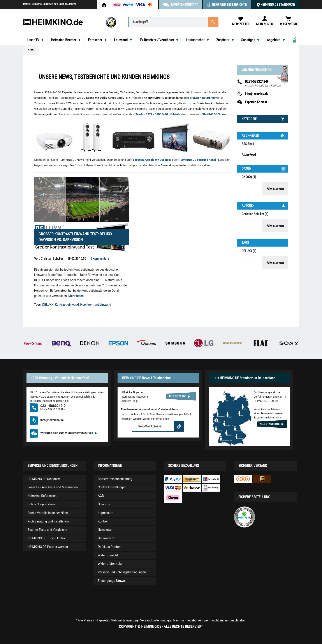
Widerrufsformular (110, 564)
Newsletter (105, 530)
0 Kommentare (100, 259)
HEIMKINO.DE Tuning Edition (47, 538)
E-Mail (175, 114)
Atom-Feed (249, 155)
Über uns (104, 504)
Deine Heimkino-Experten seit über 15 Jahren (50, 4)
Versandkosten (150, 620)
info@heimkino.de (257, 94)
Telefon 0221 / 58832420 (152, 114)
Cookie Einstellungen (112, 487)
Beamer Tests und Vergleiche (47, 530)
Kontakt (103, 521)
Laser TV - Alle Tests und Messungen (53, 487)
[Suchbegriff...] (173, 22)
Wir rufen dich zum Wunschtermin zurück (69, 433)
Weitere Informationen (156, 419)
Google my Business (158, 160)
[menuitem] (173, 22)
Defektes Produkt (110, 547)
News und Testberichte (229, 5)
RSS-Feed (248, 144)
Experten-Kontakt (256, 102)
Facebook (138, 160)
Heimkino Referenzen (42, 496)
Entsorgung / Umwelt (112, 581)
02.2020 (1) (249, 177)
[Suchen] (213, 22)
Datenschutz (106, 538)
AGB (101, 496)
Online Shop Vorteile (41, 504)
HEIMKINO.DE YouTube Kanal (197, 160)
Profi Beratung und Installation (48, 521)
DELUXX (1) (249, 251)
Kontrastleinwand (67, 305)
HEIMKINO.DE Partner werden (48, 547)
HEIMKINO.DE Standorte (278, 5)
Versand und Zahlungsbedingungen (122, 572)
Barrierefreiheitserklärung (115, 479)
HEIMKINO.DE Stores (213, 114)
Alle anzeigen (275, 189)
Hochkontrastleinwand (96, 305)
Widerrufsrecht (108, 555)
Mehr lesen (76, 296)
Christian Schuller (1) (255, 214)
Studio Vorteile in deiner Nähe (48, 513)
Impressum (106, 513)
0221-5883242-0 (256, 81)
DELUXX (48, 305)
